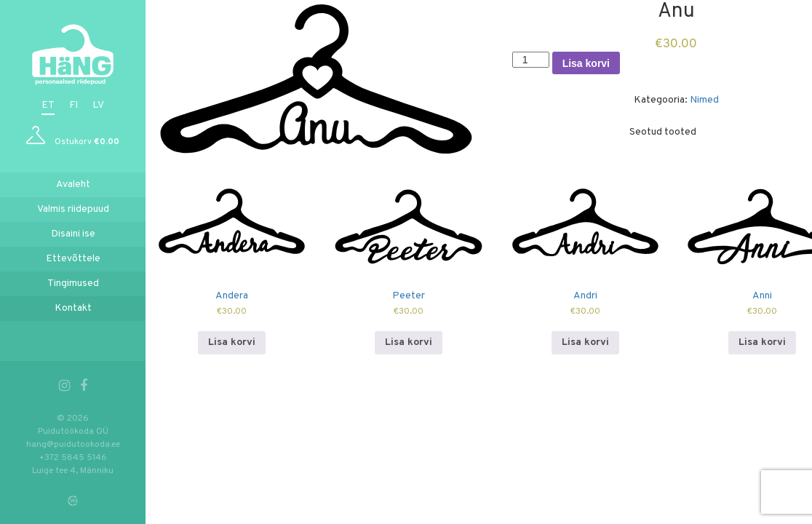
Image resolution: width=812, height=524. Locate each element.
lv (98, 105)
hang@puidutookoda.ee (73, 445)
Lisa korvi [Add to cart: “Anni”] (762, 342)
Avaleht (73, 184)
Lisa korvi (586, 63)
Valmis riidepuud (73, 209)
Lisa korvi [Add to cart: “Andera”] (232, 342)
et (48, 105)
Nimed (704, 100)
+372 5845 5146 (73, 458)
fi (73, 105)
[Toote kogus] (531, 60)
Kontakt (73, 308)
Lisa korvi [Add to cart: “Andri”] (585, 342)
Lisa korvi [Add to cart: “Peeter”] (409, 342)
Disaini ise (73, 234)
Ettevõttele (73, 259)
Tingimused (73, 283)
